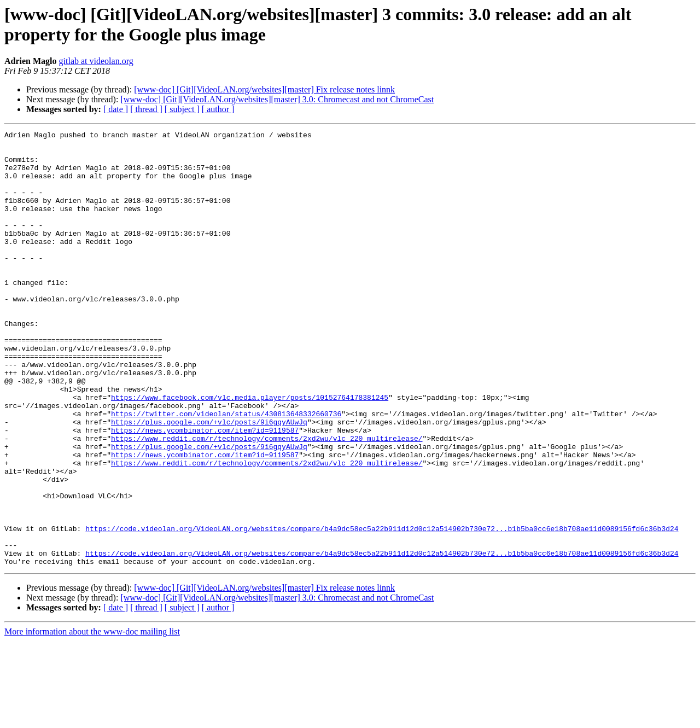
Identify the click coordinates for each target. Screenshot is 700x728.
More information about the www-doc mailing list (92, 718)
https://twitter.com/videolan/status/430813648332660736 (226, 471)
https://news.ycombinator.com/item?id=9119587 (205, 491)
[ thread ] (146, 109)
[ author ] (218, 109)
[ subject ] (182, 109)
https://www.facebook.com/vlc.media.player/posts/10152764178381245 (250, 451)
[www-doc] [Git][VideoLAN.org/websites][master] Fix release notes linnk (264, 89)
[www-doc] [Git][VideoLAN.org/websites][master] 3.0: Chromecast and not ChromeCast (277, 99)
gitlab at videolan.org (96, 61)
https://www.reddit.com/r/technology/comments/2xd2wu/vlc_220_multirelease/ (267, 500)
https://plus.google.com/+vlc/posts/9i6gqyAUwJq (209, 481)
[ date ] (116, 109)
